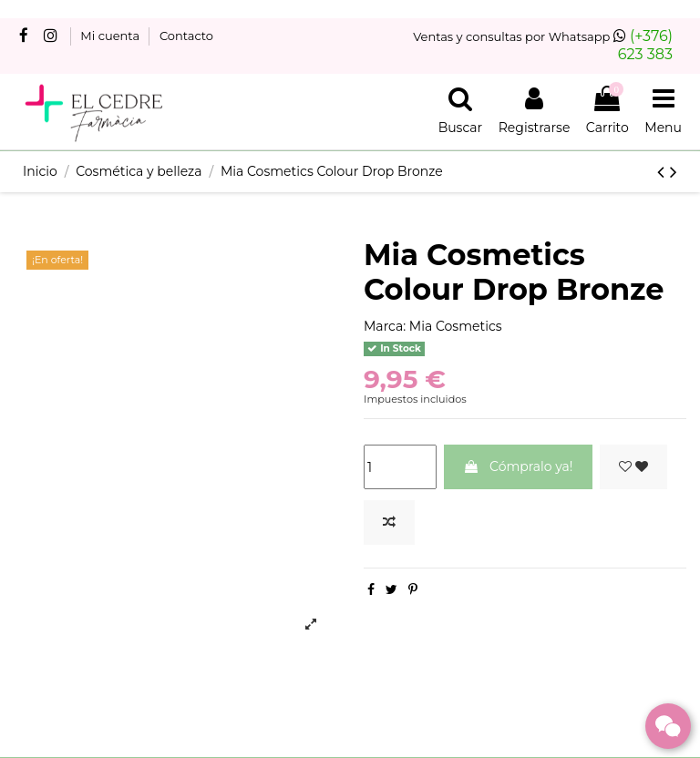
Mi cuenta (111, 36)
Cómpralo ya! (518, 466)
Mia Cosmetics (456, 326)
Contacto (186, 36)
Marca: (385, 326)
